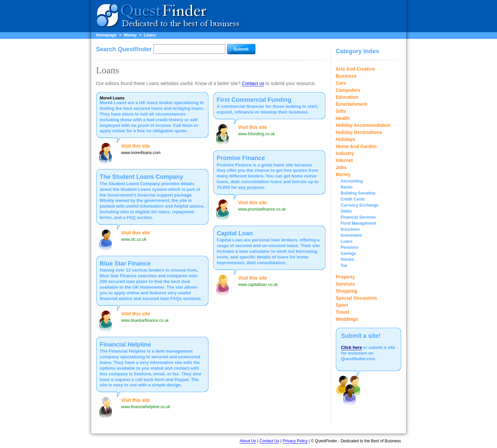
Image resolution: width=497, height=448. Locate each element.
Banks (347, 187)
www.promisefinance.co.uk (262, 209)
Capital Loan (235, 233)
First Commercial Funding (254, 100)
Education (347, 97)
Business (346, 76)
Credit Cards (353, 199)
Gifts (341, 111)
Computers (348, 90)
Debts (346, 211)
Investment (351, 235)
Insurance (350, 229)
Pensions (350, 247)
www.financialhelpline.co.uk (146, 407)
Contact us (253, 83)
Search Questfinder (124, 49)
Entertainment (352, 104)
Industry (345, 153)
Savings (349, 253)
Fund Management (359, 223)
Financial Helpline (126, 345)
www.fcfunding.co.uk (257, 134)
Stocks (347, 259)
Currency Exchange (360, 205)
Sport (342, 305)
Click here (352, 347)
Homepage (106, 35)
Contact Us (269, 441)
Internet (344, 160)
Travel (343, 312)
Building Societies (358, 193)
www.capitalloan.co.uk (258, 285)
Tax (344, 266)
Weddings (347, 319)
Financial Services (358, 217)
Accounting (352, 181)
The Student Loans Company (142, 177)
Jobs (341, 167)
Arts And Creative (356, 69)
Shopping (347, 291)
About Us (248, 441)
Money (130, 35)
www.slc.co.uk (134, 239)
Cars (341, 83)
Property (346, 277)
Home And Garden (356, 146)
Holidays (346, 139)
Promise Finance (241, 158)
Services (346, 284)
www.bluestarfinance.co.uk (145, 320)
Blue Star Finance (125, 264)
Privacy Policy (295, 441)
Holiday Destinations (359, 132)
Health (343, 118)
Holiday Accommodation (363, 125)
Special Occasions (357, 298)
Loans (150, 35)
